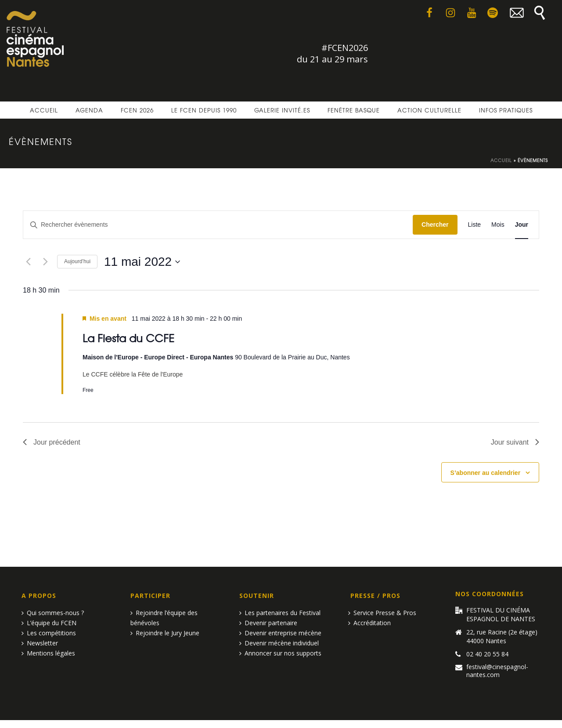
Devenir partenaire (268, 623)
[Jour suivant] (45, 262)
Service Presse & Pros (382, 613)
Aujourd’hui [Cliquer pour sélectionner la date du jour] (77, 261)
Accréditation (369, 623)
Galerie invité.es (282, 110)
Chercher (435, 225)
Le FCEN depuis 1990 (204, 110)
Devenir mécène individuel (279, 643)
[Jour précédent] (28, 262)
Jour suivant (515, 442)
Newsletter (40, 643)
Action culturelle (429, 110)
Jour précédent (52, 442)
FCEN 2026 (137, 110)
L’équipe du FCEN (49, 623)
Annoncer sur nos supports (280, 653)
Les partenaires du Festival (280, 613)
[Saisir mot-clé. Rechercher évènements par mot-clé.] (218, 225)
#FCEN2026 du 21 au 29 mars (332, 53)
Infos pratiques (506, 110)
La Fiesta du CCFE (128, 338)
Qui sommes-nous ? (53, 613)
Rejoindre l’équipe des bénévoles (164, 618)
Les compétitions (49, 633)
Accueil (44, 110)
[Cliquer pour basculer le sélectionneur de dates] (142, 262)
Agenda (89, 110)
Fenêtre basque (354, 110)
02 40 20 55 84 (487, 654)
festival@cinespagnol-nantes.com (497, 671)
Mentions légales (48, 653)
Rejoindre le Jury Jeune (165, 633)
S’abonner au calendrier (486, 473)
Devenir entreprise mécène (280, 633)
